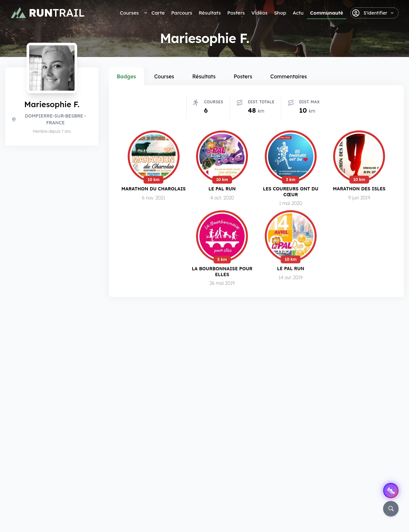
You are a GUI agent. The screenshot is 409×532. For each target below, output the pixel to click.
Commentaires (289, 76)
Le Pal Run (222, 189)
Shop (280, 13)
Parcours (182, 13)
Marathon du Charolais (154, 189)
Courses (129, 13)
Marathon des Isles (359, 189)
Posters (236, 13)
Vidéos (259, 13)
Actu (298, 13)
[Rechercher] (391, 509)
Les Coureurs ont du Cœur (291, 192)
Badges (126, 76)
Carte (158, 13)
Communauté (327, 13)
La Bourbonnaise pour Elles (222, 272)
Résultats (210, 13)
